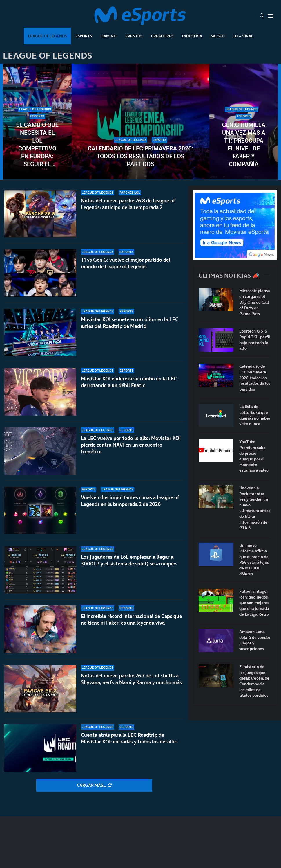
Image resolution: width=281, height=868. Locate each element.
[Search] (262, 16)
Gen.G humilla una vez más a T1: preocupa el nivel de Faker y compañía (244, 144)
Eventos (134, 36)
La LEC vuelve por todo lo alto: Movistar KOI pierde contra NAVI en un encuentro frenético (131, 445)
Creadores (162, 36)
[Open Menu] (271, 16)
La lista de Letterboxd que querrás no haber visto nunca (255, 415)
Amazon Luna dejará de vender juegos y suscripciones (255, 640)
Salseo (218, 36)
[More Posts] (94, 786)
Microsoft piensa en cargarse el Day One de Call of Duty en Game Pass (255, 302)
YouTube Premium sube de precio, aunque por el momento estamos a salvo (254, 456)
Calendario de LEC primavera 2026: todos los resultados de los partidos (140, 156)
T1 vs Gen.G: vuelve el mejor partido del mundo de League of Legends (126, 263)
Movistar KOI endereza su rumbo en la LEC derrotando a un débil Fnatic (129, 382)
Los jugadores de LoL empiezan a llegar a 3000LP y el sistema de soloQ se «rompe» (129, 564)
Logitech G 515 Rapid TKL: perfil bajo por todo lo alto (255, 340)
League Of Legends (47, 36)
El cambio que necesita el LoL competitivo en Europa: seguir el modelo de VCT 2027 (37, 145)
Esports (84, 36)
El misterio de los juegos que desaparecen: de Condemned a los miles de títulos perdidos (254, 681)
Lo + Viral (243, 36)
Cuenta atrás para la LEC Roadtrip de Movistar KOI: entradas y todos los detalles (129, 738)
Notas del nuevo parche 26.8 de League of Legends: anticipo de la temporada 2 (128, 204)
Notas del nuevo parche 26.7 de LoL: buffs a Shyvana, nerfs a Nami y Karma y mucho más (131, 679)
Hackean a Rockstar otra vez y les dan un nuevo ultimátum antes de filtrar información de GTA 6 (255, 508)
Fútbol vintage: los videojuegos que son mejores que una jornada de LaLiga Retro (254, 603)
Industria (192, 36)
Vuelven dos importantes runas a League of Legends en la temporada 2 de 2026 (130, 501)
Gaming (109, 36)
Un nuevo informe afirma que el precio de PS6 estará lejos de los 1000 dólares (254, 560)
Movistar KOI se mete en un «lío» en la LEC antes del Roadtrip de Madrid (130, 323)
